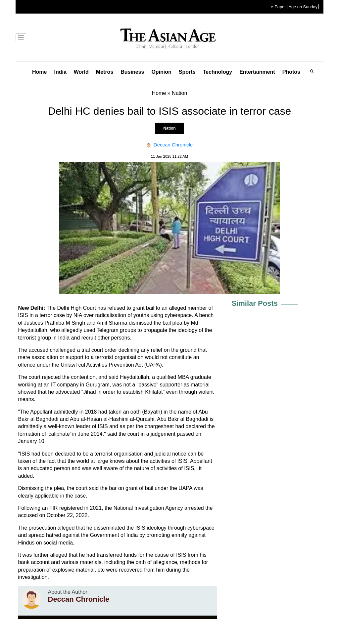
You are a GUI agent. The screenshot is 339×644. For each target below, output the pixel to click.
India (60, 72)
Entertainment (257, 72)
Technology (218, 72)
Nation (169, 128)
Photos (291, 72)
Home (39, 72)
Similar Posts (255, 303)
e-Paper (278, 7)
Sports (187, 72)
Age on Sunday (303, 7)
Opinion (161, 72)
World (81, 72)
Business (132, 72)
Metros (105, 72)
